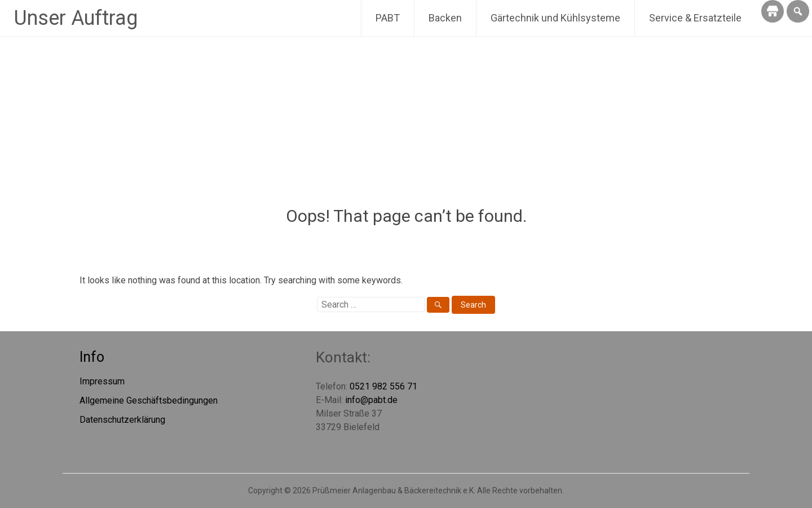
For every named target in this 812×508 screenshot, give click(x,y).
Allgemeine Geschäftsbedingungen (149, 400)
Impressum (102, 381)
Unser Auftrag (76, 18)
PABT (388, 18)
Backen (445, 18)
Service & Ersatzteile (695, 18)
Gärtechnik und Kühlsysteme (555, 18)
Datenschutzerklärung (122, 420)
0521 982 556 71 (383, 386)
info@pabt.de (371, 400)
